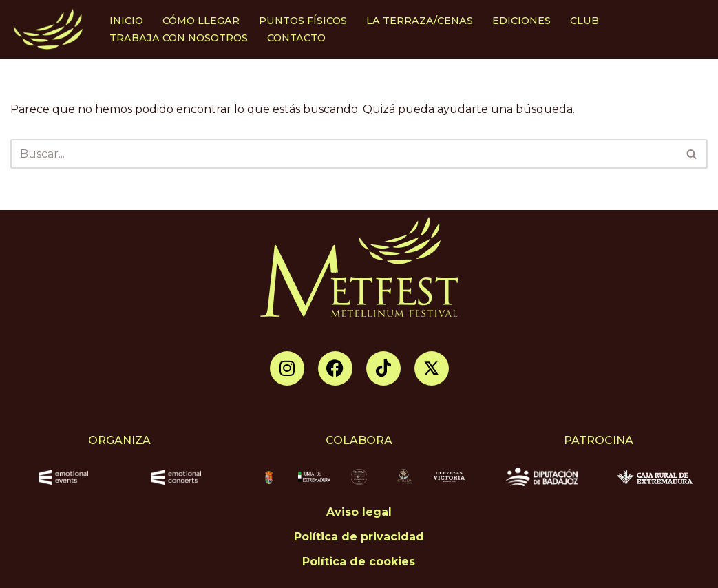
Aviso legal (359, 512)
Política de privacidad (359, 537)
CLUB (584, 21)
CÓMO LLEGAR (201, 21)
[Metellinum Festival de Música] (48, 29)
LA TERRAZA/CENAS (420, 21)
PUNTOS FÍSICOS (303, 21)
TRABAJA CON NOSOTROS (179, 38)
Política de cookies (359, 561)
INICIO (126, 21)
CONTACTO (296, 38)
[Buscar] (344, 154)
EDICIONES (521, 21)
